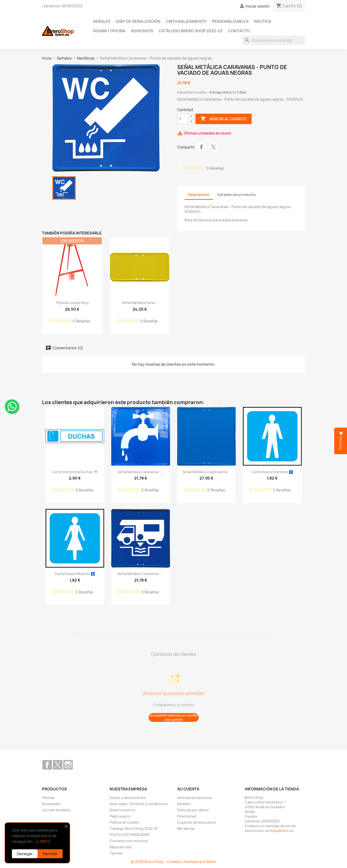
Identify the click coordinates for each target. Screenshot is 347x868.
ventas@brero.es (279, 831)
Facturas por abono (193, 810)
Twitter (58, 765)
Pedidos (184, 804)
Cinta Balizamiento (186, 21)
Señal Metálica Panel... (140, 303)
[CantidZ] (183, 119)
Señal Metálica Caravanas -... (141, 472)
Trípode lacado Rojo (72, 303)
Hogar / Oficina (109, 31)
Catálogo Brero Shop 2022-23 (191, 31)
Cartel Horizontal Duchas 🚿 (75, 472)
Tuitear (213, 147)
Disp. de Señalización (138, 21)
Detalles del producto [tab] (237, 195)
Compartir (201, 147)
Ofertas (48, 798)
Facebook (47, 765)
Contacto (239, 31)
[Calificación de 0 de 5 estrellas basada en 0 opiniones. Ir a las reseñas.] (204, 168)
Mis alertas (186, 828)
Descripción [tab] (199, 195)
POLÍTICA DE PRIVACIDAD (130, 835)
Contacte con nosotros (129, 841)
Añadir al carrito (224, 119)
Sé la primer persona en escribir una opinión (173, 717)
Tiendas (116, 853)
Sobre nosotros (123, 810)
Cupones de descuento (197, 822)
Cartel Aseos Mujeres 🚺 (75, 574)
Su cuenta (188, 789)
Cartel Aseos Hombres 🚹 (272, 472)
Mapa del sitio (121, 847)
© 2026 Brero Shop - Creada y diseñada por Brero (173, 862)
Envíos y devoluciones (127, 798)
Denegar (25, 854)
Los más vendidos (56, 810)
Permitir (50, 854)
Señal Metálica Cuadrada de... (206, 472)
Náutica (263, 21)
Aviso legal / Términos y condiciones (139, 804)
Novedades (51, 804)
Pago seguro (120, 816)
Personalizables (230, 21)
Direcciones (187, 816)
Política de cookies (125, 822)
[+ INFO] (43, 842)
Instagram (68, 765)
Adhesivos (142, 31)
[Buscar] (274, 40)
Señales (102, 21)
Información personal (194, 798)
